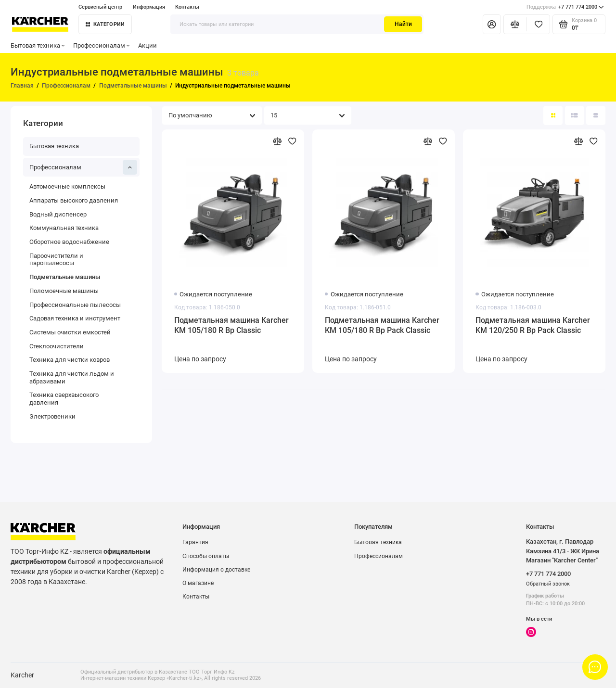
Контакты (187, 7)
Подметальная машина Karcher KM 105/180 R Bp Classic (231, 325)
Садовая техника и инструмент (75, 318)
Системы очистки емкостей (70, 332)
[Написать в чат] (595, 667)
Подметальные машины (65, 277)
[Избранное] (538, 24)
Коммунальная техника (64, 228)
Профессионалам (102, 45)
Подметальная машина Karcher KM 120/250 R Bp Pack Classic (533, 325)
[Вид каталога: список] (575, 115)
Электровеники (52, 416)
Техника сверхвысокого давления (64, 399)
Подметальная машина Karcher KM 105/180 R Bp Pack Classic (382, 325)
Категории (105, 24)
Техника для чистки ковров (70, 360)
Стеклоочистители (57, 346)
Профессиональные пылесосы (75, 305)
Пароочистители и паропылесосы (56, 260)
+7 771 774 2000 (565, 7)
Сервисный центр (100, 7)
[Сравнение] (515, 24)
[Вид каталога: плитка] (553, 115)
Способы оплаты (206, 556)
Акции (148, 45)
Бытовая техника (38, 45)
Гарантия (195, 542)
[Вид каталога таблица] (596, 115)
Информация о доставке (216, 570)
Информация (149, 7)
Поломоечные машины (64, 291)
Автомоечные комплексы (67, 186)
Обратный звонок (548, 584)
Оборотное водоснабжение (69, 242)
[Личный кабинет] (492, 24)
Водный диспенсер (58, 214)
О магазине (198, 583)
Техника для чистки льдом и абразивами (72, 377)
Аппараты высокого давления (74, 200)
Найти (403, 24)
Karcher (22, 675)
